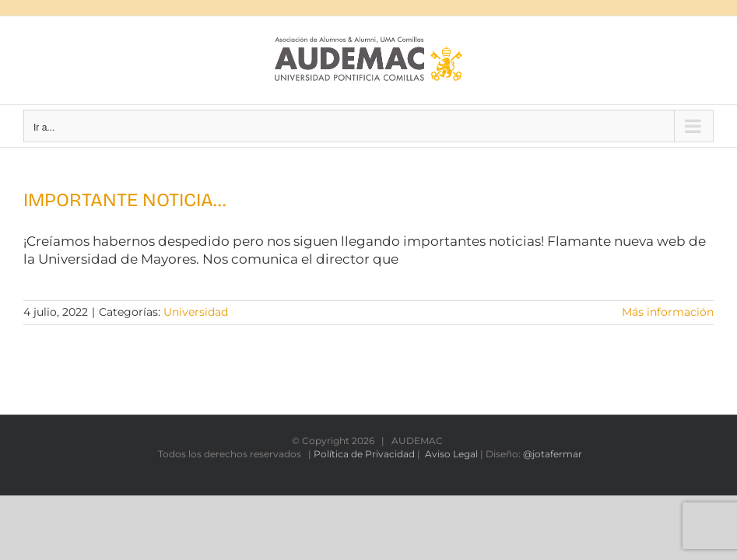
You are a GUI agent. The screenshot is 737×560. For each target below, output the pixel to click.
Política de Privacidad (364, 454)
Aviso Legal (451, 454)
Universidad (196, 312)
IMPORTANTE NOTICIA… (125, 200)
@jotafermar (553, 454)
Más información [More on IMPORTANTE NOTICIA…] (668, 312)
